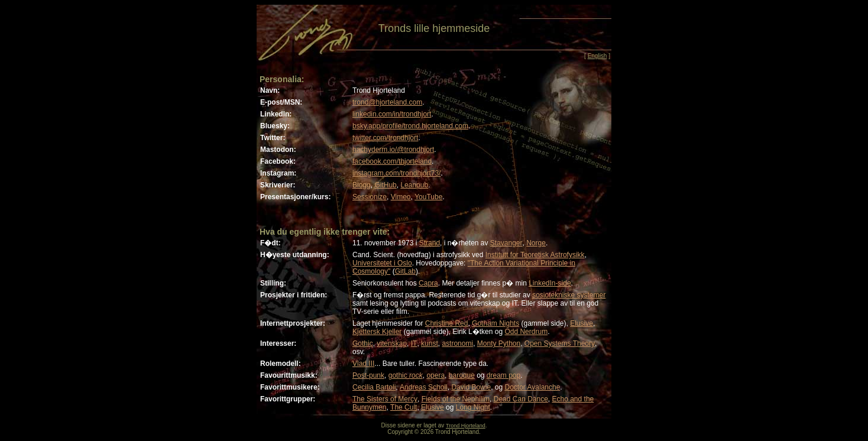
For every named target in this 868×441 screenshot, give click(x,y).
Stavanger (506, 243)
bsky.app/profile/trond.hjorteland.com (410, 126)
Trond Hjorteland (466, 426)
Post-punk (368, 375)
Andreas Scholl (424, 387)
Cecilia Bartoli (374, 387)
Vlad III (363, 364)
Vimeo (401, 197)
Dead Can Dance (521, 399)
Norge (536, 243)
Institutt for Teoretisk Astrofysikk (535, 255)
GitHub (385, 185)
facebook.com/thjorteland (392, 161)
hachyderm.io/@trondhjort (393, 150)
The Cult (404, 407)
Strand (430, 243)
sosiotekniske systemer (569, 295)
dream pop (503, 375)
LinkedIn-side (550, 283)
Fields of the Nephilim (456, 399)
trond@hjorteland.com (387, 102)
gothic (406, 375)
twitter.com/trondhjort (385, 138)
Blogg (362, 185)
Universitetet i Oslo (382, 263)
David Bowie (471, 387)
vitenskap (392, 343)
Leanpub (414, 185)
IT (414, 343)
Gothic (363, 343)
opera (435, 375)
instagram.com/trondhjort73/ (396, 173)
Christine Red (447, 323)
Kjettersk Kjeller (377, 332)
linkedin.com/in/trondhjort (392, 114)
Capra (428, 283)
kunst (430, 343)
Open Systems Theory (560, 343)
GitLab (405, 271)
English (597, 56)
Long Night (473, 407)
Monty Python (499, 343)
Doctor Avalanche (532, 387)
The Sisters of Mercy (385, 399)
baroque (462, 375)
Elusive (582, 323)
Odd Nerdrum (526, 332)
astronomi (457, 343)
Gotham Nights (495, 323)
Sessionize (370, 197)
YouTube (428, 197)
